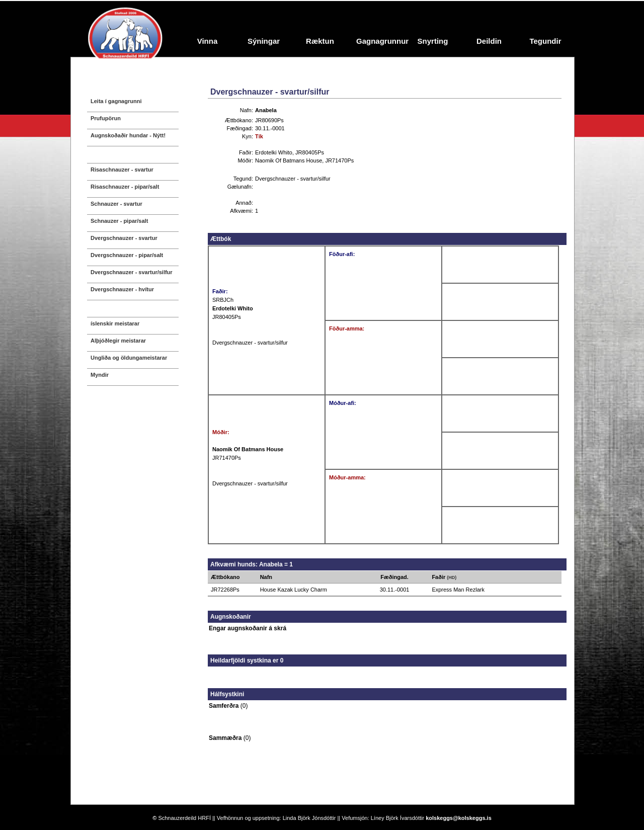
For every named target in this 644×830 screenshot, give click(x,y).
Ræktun (320, 41)
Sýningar (264, 41)
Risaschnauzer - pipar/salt (125, 187)
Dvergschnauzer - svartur (124, 238)
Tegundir (545, 41)
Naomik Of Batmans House (289, 160)
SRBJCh (223, 300)
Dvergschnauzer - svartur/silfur (132, 272)
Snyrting (433, 41)
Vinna (208, 41)
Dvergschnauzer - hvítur (122, 289)
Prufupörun (106, 118)
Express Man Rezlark (458, 590)
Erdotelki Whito (274, 152)
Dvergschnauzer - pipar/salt (127, 255)
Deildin (489, 41)
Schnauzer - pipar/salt (119, 221)
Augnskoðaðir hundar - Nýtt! (128, 135)
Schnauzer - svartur (116, 204)
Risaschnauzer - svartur (122, 170)
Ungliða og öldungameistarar (129, 358)
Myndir (100, 375)
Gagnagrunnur (380, 41)
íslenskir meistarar (115, 323)
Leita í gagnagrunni (116, 101)
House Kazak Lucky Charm (294, 590)
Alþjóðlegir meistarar (118, 341)
